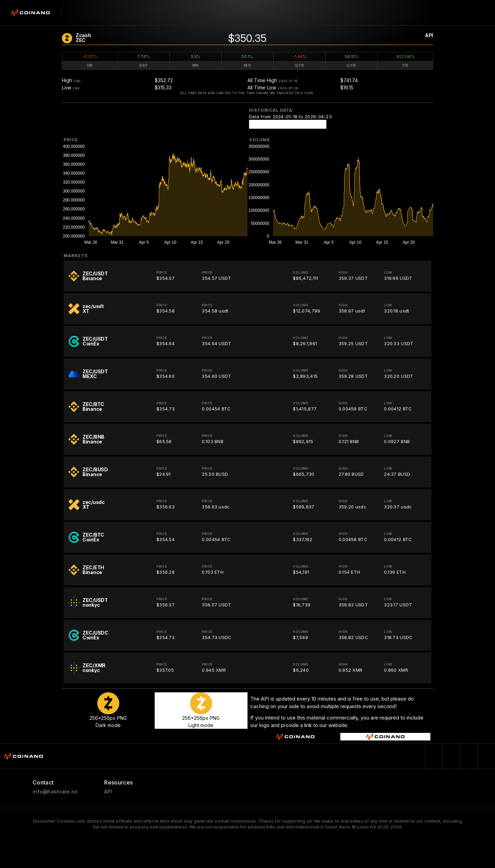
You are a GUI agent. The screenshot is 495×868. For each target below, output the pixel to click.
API (429, 35)
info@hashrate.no (55, 792)
